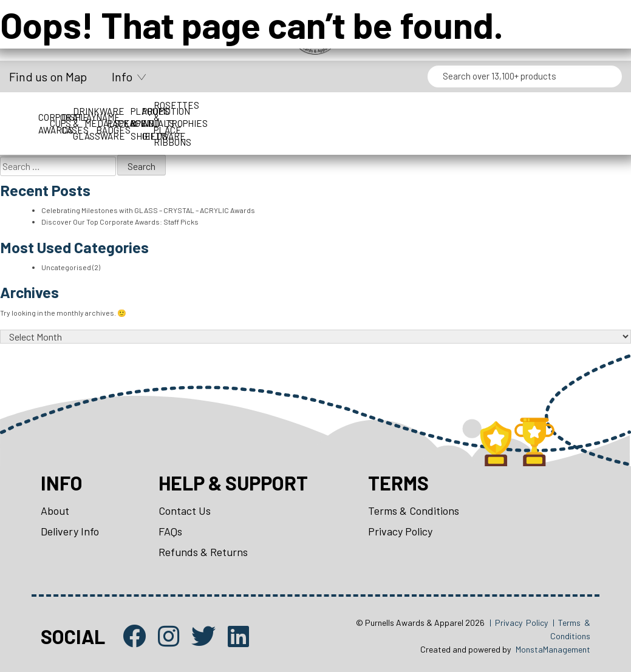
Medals (292, 117)
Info (122, 76)
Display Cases (174, 117)
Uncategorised (66, 267)
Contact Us (185, 511)
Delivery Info (70, 531)
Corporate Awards (63, 117)
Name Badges (343, 117)
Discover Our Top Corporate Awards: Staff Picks (120, 222)
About (55, 511)
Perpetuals (466, 117)
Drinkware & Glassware (233, 117)
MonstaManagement (553, 649)
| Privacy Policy (519, 623)
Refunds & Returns (203, 552)
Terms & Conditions (414, 511)
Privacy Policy (400, 531)
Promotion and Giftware (585, 117)
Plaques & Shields (527, 117)
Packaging (400, 117)
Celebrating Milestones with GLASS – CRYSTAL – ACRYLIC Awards (148, 210)
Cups (122, 117)
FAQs (170, 531)
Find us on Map (48, 76)
